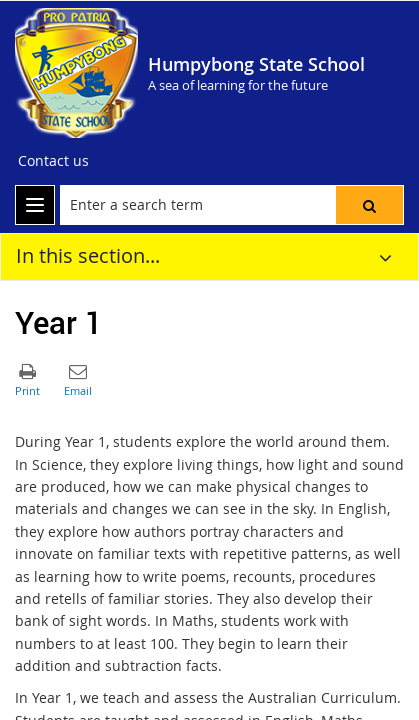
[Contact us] (53, 161)
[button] (369, 205)
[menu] (35, 205)
